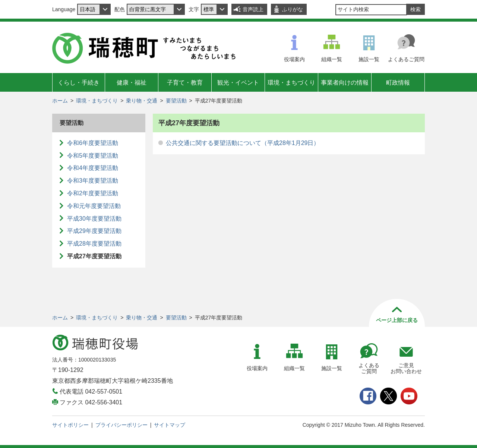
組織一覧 (332, 59)
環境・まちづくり (291, 83)
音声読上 (253, 9)
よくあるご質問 (406, 59)
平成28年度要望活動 (94, 244)
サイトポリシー (70, 425)
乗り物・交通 (142, 101)
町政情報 (398, 83)
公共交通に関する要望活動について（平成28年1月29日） (243, 143)
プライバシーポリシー (121, 425)
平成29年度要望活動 (94, 231)
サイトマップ (170, 425)
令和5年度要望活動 (93, 156)
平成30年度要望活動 (94, 219)
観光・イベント (238, 83)
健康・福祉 (132, 83)
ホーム (60, 101)
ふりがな (293, 9)
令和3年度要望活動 (93, 181)
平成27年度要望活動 (94, 256)
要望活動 (176, 101)
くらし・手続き (79, 83)
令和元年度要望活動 (94, 206)
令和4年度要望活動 (93, 168)
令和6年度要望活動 (93, 143)
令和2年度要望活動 (93, 193)
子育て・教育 (185, 83)
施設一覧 (369, 59)
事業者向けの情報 (345, 83)
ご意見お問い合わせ (406, 368)
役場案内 (294, 59)
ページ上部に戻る (397, 320)
